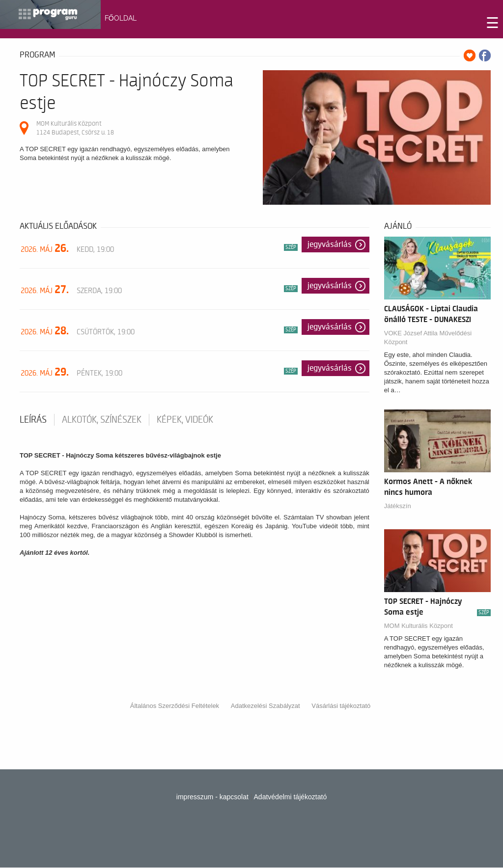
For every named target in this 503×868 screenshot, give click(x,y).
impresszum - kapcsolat (212, 797)
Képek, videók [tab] (185, 420)
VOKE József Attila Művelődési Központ (428, 338)
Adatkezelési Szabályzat (265, 706)
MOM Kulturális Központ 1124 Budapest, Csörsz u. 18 (75, 128)
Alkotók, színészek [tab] (102, 420)
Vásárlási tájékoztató (341, 706)
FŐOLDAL (121, 18)
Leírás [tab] (33, 420)
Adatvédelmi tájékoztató (291, 797)
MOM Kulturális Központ (419, 626)
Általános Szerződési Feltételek (175, 706)
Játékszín (398, 506)
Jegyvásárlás (330, 244)
